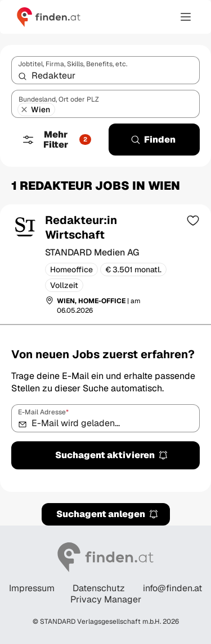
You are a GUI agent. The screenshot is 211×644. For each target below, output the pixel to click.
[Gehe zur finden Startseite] (49, 17)
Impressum (32, 588)
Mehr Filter (56, 140)
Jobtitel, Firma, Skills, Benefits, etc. (73, 64)
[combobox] (105, 70)
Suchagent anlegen (107, 514)
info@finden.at (172, 588)
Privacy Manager (106, 600)
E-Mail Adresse (43, 412)
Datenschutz (99, 588)
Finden (153, 140)
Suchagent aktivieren (112, 455)
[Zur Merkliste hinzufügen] (193, 220)
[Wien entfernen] (24, 109)
